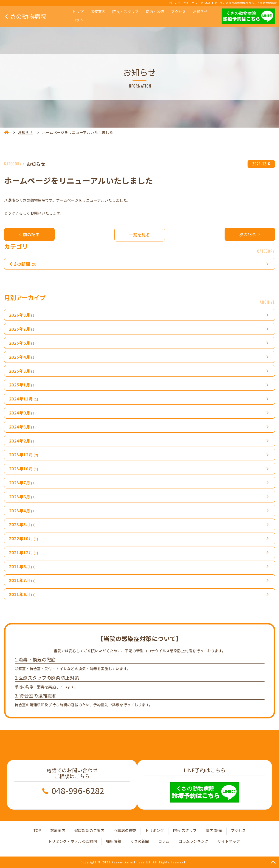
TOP (37, 830)
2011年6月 (22, 594)
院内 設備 (214, 830)
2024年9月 (22, 413)
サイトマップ (229, 841)
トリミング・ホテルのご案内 (73, 841)
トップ (78, 11)
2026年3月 (22, 315)
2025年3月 (22, 371)
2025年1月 (22, 385)
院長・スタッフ (125, 11)
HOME (6, 132)
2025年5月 (22, 343)
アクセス (178, 11)
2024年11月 (24, 399)
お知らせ (200, 11)
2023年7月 (22, 482)
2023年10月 (24, 468)
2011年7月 (22, 580)
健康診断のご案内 (89, 830)
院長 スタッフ (185, 830)
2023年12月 (24, 454)
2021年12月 (24, 552)
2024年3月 (22, 427)
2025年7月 (22, 329)
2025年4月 (22, 357)
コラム (78, 20)
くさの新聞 (24, 264)
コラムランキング (194, 841)
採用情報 (114, 841)
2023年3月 (22, 524)
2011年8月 (22, 566)
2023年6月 (22, 496)
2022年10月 (24, 538)
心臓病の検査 (125, 830)
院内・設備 (155, 11)
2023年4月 (22, 511)
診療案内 (98, 11)
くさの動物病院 (25, 16)
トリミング (155, 830)
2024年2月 (22, 441)
